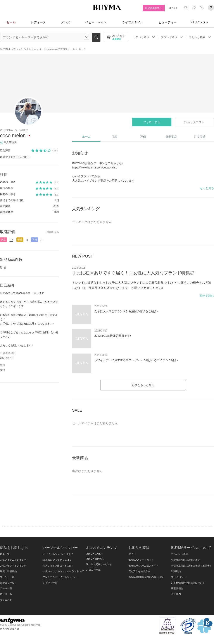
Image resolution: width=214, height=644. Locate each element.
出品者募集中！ (154, 8)
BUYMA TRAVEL (95, 559)
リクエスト (200, 22)
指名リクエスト (194, 122)
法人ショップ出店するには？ (58, 566)
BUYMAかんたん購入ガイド (143, 566)
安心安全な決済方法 (139, 571)
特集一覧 (5, 554)
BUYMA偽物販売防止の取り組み (146, 577)
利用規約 (176, 571)
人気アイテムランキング (13, 560)
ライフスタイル (133, 22)
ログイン (173, 8)
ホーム (86, 137)
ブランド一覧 (7, 577)
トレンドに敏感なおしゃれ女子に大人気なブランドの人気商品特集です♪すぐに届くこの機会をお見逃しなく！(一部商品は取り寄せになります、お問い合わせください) (142, 285)
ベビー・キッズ (96, 22)
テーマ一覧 (6, 588)
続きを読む (207, 296)
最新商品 (171, 137)
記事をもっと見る (143, 385)
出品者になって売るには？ (57, 560)
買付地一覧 (6, 594)
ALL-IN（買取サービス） (99, 564)
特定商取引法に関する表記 (186, 560)
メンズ (66, 22)
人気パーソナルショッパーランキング (63, 571)
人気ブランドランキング (13, 566)
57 (11, 240)
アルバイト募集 (180, 554)
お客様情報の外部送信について (188, 583)
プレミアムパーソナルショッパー (61, 577)
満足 (3, 240)
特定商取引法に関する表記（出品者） (192, 566)
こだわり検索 (200, 37)
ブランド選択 (172, 37)
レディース (38, 22)
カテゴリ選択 (144, 37)
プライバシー (178, 577)
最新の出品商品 (8, 571)
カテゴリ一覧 (7, 583)
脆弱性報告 (177, 588)
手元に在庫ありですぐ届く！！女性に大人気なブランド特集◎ (133, 273)
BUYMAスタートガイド (141, 560)
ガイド (132, 554)
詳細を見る (53, 232)
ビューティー (168, 22)
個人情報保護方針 (10, 629)
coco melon (13, 136)
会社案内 (176, 594)
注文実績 (200, 137)
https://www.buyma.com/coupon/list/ (95, 167)
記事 (115, 137)
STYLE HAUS (93, 570)
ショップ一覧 (50, 583)
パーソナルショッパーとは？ (58, 554)
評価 (143, 137)
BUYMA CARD (94, 554)
